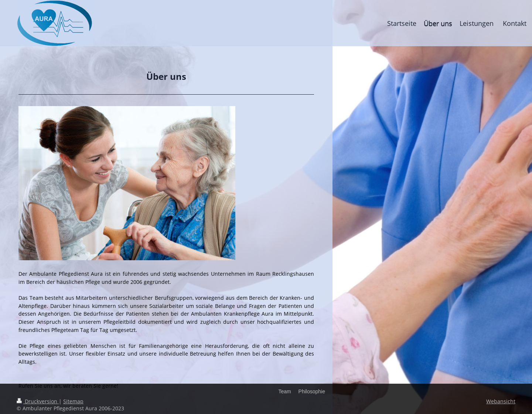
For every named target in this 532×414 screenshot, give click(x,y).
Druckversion (38, 401)
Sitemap (73, 401)
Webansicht (501, 401)
